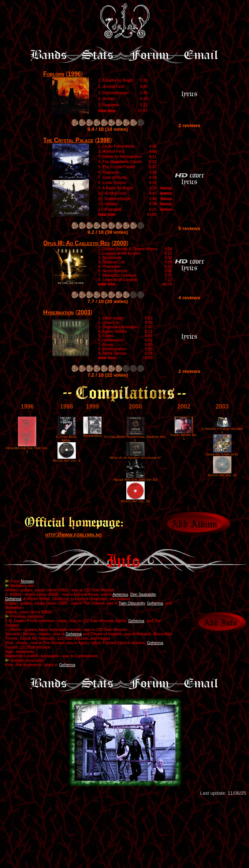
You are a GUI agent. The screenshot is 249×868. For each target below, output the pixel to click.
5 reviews (189, 228)
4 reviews (189, 298)
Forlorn (54, 74)
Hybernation (58, 312)
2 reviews (189, 125)
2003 (84, 312)
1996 (74, 74)
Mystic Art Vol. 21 (222, 474)
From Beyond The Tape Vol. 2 (27, 448)
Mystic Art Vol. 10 (135, 500)
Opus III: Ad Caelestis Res (77, 243)
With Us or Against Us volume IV (135, 456)
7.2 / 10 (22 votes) (108, 375)
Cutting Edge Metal (66, 437)
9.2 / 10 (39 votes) (108, 232)
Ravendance (92, 434)
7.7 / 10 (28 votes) (108, 301)
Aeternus (120, 594)
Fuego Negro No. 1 (184, 435)
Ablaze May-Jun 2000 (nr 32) (135, 478)
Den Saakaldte (143, 594)
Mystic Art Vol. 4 (66, 459)
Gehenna (13, 599)
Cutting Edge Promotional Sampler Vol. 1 (135, 437)
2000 (120, 243)
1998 (104, 140)
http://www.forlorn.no (74, 534)
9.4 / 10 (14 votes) (108, 129)
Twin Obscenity (132, 603)
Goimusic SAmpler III (222, 453)
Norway (27, 581)
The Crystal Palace (68, 140)
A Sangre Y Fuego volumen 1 (222, 429)
